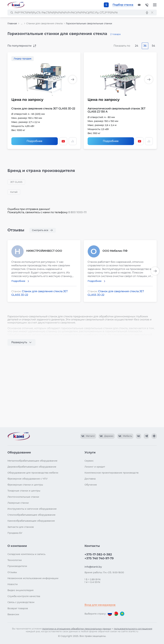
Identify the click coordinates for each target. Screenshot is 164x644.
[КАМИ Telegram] (146, 436)
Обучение (91, 485)
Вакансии (13, 614)
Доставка (90, 479)
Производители (17, 566)
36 (145, 46)
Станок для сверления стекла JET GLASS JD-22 (43, 109)
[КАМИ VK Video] (88, 436)
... (22, 24)
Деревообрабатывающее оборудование (32, 467)
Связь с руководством (21, 602)
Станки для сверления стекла (44, 23)
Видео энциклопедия (21, 590)
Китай (14, 192)
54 (153, 46)
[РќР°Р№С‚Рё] (12, 12)
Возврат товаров (18, 608)
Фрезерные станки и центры (25, 485)
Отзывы (12, 572)
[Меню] (155, 5)
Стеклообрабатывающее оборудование (31, 515)
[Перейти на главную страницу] (16, 5)
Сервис (89, 461)
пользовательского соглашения (133, 629)
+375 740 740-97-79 (99, 558)
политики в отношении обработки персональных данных (77, 629)
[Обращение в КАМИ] (139, 5)
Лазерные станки (18, 503)
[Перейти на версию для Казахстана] (122, 614)
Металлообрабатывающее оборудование (32, 461)
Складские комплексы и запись (26, 554)
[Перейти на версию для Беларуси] (116, 614)
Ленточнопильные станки (23, 497)
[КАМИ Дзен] (154, 436)
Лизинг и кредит (95, 467)
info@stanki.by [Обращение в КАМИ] (93, 567)
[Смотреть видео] (63, 141)
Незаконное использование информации (33, 578)
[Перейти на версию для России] (110, 614)
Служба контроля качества (24, 596)
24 (137, 46)
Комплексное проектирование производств (112, 473)
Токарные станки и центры (24, 491)
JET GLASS (16, 182)
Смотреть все (40, 230)
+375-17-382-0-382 (147, 5)
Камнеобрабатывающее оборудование (31, 521)
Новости (13, 584)
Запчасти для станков (21, 527)
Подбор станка (123, 5)
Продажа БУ (15, 533)
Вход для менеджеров (100, 605)
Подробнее (34, 141)
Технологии (15, 560)
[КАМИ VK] (139, 436)
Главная (12, 23)
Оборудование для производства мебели (33, 473)
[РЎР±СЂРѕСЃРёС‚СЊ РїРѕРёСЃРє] (152, 12)
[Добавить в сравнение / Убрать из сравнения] (73, 141)
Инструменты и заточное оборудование (32, 509)
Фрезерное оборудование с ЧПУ (28, 479)
